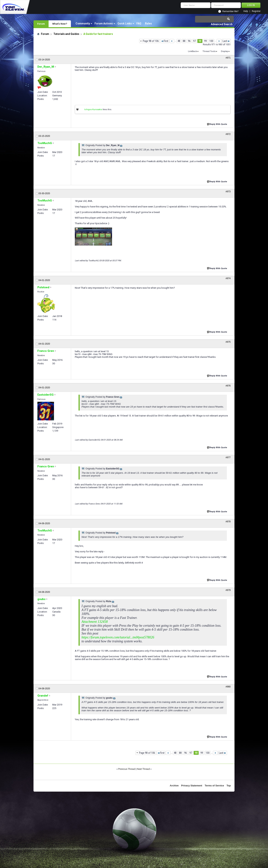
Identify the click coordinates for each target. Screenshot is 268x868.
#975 (228, 342)
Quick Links (125, 23)
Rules (148, 23)
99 (205, 41)
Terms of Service (214, 786)
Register (256, 11)
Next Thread (143, 769)
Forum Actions (104, 23)
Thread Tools (209, 51)
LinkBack (192, 51)
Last (226, 41)
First (165, 41)
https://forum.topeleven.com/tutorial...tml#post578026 (118, 637)
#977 (228, 457)
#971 (228, 58)
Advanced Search (222, 24)
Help (246, 11)
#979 (228, 590)
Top (229, 786)
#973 (228, 192)
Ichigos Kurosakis (93, 109)
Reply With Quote (217, 124)
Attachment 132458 (95, 622)
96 (189, 41)
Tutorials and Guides (66, 34)
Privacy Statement (192, 786)
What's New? (60, 24)
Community (83, 23)
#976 (228, 386)
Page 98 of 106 (151, 41)
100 (211, 41)
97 (194, 41)
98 (200, 41)
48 (179, 41)
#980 (228, 687)
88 (184, 41)
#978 (228, 522)
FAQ (139, 23)
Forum (41, 24)
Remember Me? (230, 11)
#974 (228, 278)
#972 (228, 134)
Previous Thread (127, 769)
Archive (174, 786)
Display (224, 51)
